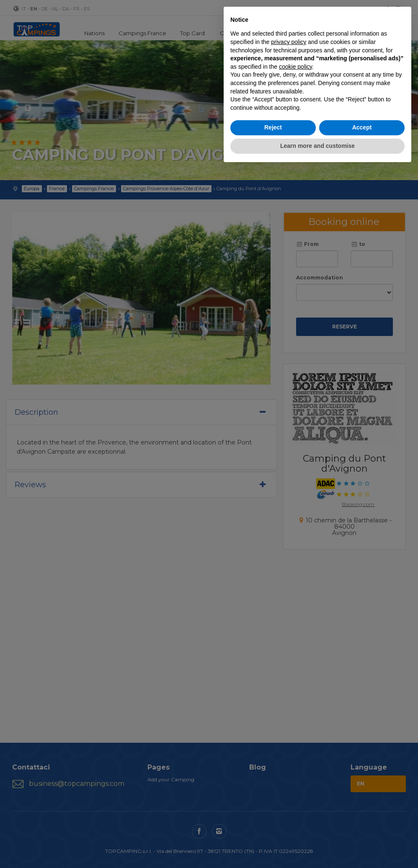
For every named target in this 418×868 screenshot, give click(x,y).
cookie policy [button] (295, 67)
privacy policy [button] (289, 42)
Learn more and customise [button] (317, 146)
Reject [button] (273, 127)
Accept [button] (362, 127)
